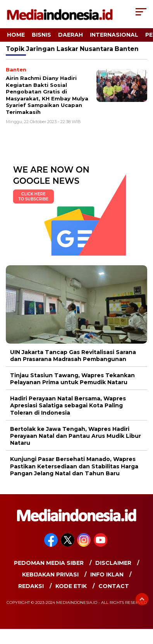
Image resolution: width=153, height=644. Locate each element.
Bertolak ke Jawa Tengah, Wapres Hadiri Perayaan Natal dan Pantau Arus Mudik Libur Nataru (76, 436)
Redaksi (31, 586)
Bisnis (41, 35)
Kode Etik (71, 586)
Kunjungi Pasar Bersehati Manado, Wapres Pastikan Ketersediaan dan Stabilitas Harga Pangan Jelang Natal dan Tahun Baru (74, 466)
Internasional (114, 35)
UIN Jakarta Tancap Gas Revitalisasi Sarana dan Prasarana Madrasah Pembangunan (73, 356)
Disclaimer (113, 563)
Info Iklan (107, 575)
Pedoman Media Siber (49, 563)
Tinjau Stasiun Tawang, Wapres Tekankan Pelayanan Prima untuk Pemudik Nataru (72, 379)
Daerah (70, 35)
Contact (114, 586)
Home (16, 35)
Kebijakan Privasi (50, 575)
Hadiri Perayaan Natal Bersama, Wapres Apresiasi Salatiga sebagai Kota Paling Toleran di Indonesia (68, 405)
